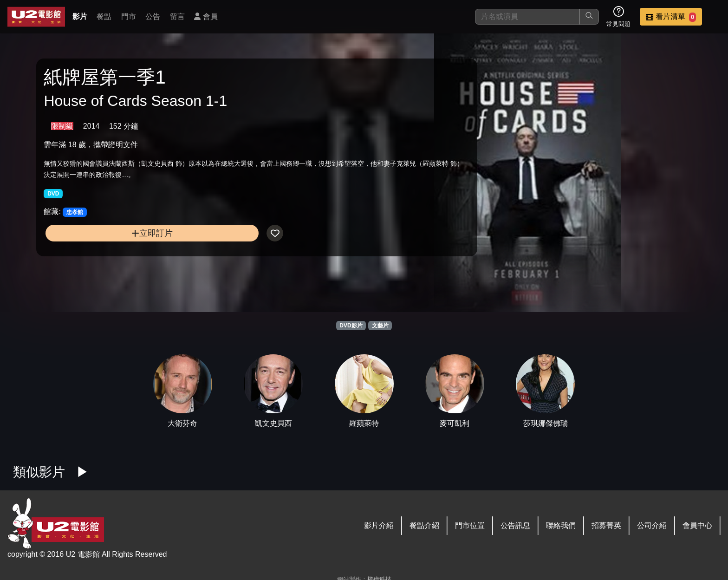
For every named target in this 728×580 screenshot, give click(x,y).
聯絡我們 (561, 525)
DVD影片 (351, 326)
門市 (129, 16)
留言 (177, 16)
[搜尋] (527, 17)
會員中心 (697, 525)
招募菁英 (606, 525)
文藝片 (380, 326)
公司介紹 (652, 525)
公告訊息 (515, 525)
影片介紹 (379, 525)
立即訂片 (124, 238)
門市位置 (470, 525)
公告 (153, 16)
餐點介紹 (424, 525)
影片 (80, 16)
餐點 (104, 16)
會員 (206, 16)
